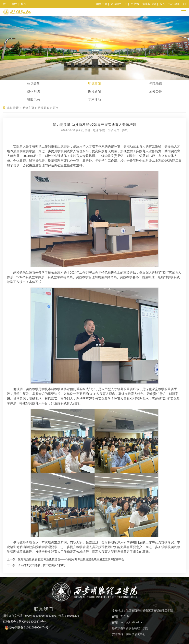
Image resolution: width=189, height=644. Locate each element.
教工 (6, 4)
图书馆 (135, 4)
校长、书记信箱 (169, 4)
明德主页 (102, 4)
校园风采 (33, 99)
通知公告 (156, 91)
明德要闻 (94, 84)
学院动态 (156, 84)
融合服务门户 (119, 4)
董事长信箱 (149, 4)
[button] (185, 4)
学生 (15, 4)
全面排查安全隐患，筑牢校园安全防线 (41, 565)
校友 (24, 4)
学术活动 (94, 99)
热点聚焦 (33, 84)
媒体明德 (33, 91)
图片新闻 (94, 91)
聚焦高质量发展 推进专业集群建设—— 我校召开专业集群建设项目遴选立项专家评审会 (71, 559)
